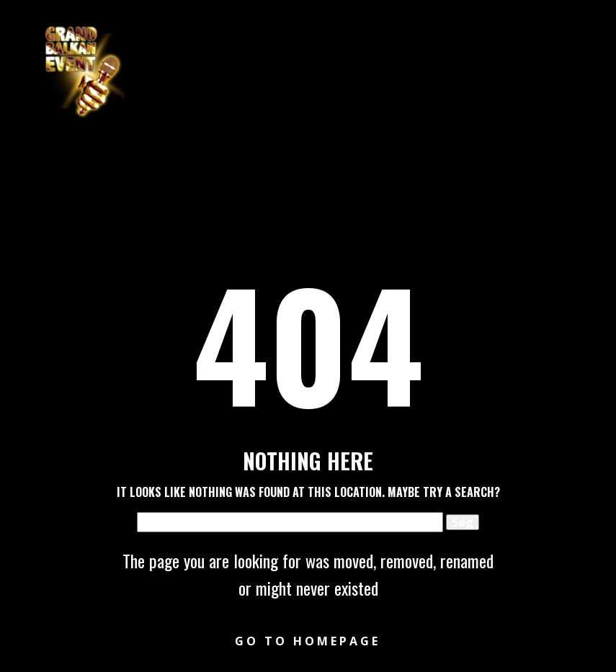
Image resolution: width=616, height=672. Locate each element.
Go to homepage (308, 641)
